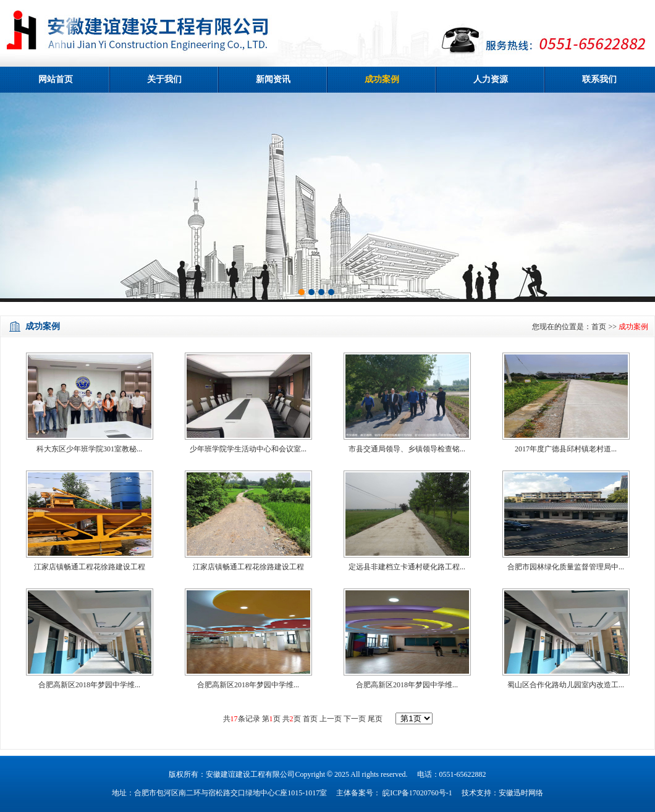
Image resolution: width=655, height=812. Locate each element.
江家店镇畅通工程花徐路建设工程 (90, 567)
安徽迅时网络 (521, 793)
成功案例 (382, 79)
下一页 (355, 719)
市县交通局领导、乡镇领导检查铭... (407, 449)
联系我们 (599, 79)
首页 (599, 327)
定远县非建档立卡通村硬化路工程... (407, 567)
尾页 (374, 719)
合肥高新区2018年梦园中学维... (89, 685)
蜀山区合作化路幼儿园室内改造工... (566, 685)
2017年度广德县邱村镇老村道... (566, 449)
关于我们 (164, 79)
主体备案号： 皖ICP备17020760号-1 (394, 793)
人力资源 (491, 79)
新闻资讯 (273, 79)
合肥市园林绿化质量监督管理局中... (566, 567)
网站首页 (56, 79)
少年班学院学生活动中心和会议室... (248, 449)
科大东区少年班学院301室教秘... (89, 449)
